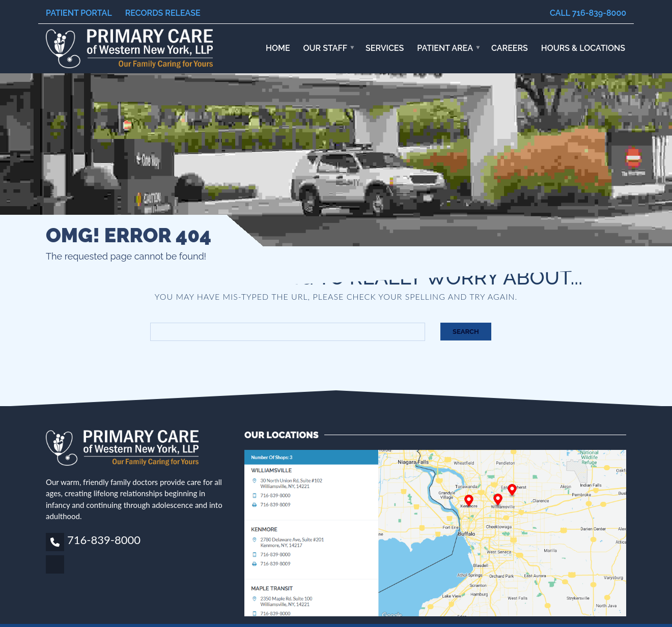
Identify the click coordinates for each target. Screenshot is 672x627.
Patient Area (445, 48)
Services (385, 48)
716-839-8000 (104, 540)
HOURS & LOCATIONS (583, 48)
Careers (510, 48)
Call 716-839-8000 (588, 13)
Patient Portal (79, 13)
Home (278, 48)
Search (466, 332)
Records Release (163, 13)
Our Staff (326, 48)
